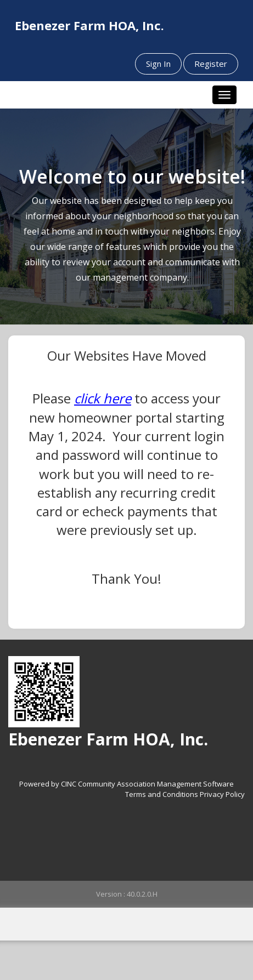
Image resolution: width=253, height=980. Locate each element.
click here (103, 398)
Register (211, 64)
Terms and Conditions (162, 794)
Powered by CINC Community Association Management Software (126, 784)
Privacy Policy (222, 794)
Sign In (158, 64)
